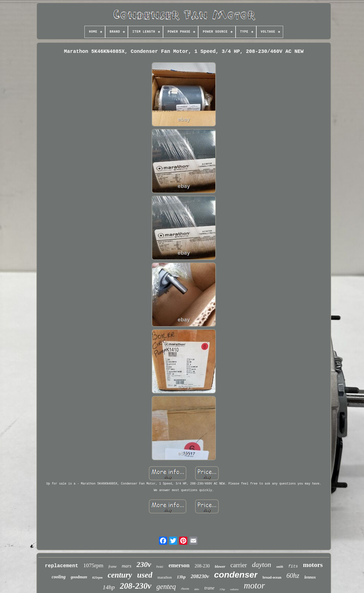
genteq (166, 586)
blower (220, 566)
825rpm (97, 577)
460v (197, 589)
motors (313, 565)
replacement (61, 566)
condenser (236, 575)
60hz (293, 576)
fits (293, 566)
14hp (109, 587)
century (120, 575)
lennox (310, 577)
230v (144, 564)
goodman (79, 577)
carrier (238, 565)
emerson (179, 565)
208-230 (202, 566)
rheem (185, 589)
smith (280, 567)
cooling (59, 577)
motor (254, 586)
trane (209, 588)
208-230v (136, 586)
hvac (160, 567)
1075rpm (93, 565)
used (145, 575)
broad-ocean (272, 577)
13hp (181, 577)
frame (113, 567)
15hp (222, 589)
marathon (165, 577)
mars (127, 566)
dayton (262, 565)
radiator (234, 589)
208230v (200, 576)
